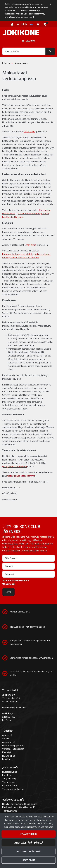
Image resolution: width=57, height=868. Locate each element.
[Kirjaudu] (13, 24)
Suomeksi (9, 584)
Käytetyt (7, 752)
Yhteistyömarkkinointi (13, 789)
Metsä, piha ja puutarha (14, 746)
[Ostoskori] (45, 24)
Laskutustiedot (10, 786)
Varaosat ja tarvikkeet (13, 749)
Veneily (6, 739)
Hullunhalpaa (9, 756)
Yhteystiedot (9, 782)
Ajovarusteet (9, 742)
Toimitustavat (10, 811)
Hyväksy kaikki (29, 834)
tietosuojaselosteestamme (21, 476)
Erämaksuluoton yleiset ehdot (17, 254)
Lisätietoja (29, 860)
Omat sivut (29, 132)
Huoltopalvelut (10, 772)
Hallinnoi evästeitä (28, 851)
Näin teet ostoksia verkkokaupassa (20, 804)
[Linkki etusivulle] (21, 33)
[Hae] (24, 51)
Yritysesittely (9, 779)
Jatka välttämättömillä (28, 843)
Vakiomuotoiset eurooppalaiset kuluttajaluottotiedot (26, 215)
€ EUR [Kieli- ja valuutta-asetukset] (25, 24)
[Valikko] (28, 41)
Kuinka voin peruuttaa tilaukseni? (19, 807)
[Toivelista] (38, 24)
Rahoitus (7, 775)
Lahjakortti (8, 759)
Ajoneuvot (7, 735)
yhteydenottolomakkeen (15, 466)
